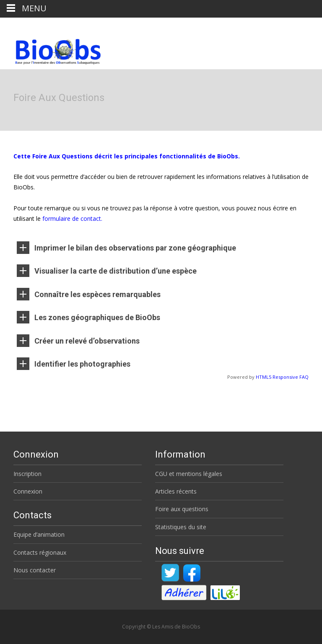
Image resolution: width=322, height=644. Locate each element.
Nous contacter (35, 570)
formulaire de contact (72, 219)
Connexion (28, 491)
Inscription (27, 474)
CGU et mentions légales (189, 474)
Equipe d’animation (39, 534)
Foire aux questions (182, 509)
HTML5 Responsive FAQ (282, 377)
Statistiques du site (181, 527)
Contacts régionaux (40, 552)
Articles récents (176, 491)
